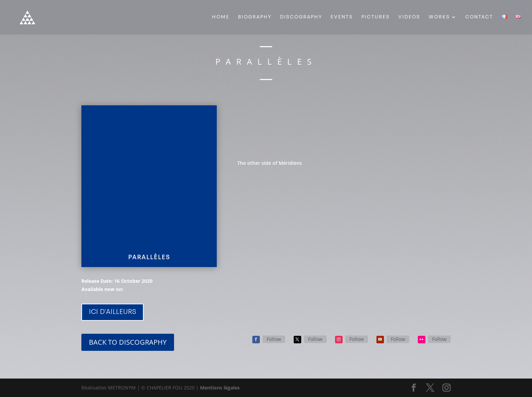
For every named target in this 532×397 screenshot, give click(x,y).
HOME (221, 17)
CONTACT (479, 17)
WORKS (439, 17)
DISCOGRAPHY (301, 17)
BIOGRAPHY (255, 17)
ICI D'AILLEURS (112, 312)
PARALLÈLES (149, 257)
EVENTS (342, 17)
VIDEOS (409, 17)
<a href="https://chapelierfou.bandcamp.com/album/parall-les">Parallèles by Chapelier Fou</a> (344, 126)
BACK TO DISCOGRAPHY (128, 342)
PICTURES (376, 17)
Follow (274, 339)
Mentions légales (220, 388)
